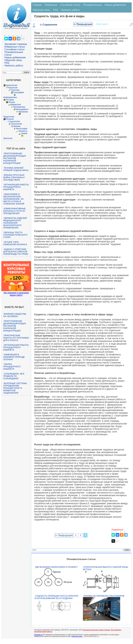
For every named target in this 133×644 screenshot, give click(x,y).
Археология (11, 85)
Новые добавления (15, 57)
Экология (8, 138)
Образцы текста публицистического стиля (15, 235)
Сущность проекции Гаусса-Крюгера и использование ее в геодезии (56, 597)
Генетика (15, 90)
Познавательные (92, 5)
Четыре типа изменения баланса (15, 243)
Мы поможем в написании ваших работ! (16, 294)
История (10, 100)
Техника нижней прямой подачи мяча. (16, 169)
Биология (13, 88)
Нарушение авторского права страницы (96, 630)
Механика (23, 112)
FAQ (7, 63)
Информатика (10, 97)
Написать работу (14, 66)
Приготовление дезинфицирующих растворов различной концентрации (15, 158)
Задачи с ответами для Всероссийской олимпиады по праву (16, 252)
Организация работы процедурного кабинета (16, 187)
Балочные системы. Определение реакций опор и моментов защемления (15, 388)
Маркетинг (16, 104)
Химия (24, 133)
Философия (22, 129)
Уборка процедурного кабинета (12, 367)
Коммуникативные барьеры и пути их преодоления (14, 211)
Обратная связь (13, 60)
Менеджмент (22, 109)
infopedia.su (38, 635)
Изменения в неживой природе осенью (14, 357)
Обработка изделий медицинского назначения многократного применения (15, 223)
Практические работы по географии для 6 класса (16, 338)
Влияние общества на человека (15, 315)
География (19, 92)
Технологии (16, 124)
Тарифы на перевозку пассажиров (104, 596)
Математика (19, 107)
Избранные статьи (15, 47)
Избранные (51, 5)
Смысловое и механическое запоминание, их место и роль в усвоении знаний (14, 199)
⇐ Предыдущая (83, 24)
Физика (17, 126)
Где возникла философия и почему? (56, 567)
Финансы (23, 131)
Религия (10, 119)
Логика (12, 102)
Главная (37, 5)
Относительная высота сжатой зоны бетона (105, 568)
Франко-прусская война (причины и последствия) (14, 177)
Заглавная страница (16, 44)
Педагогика (9, 117)
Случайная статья (14, 49)
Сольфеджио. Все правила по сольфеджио (14, 376)
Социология (14, 121)
